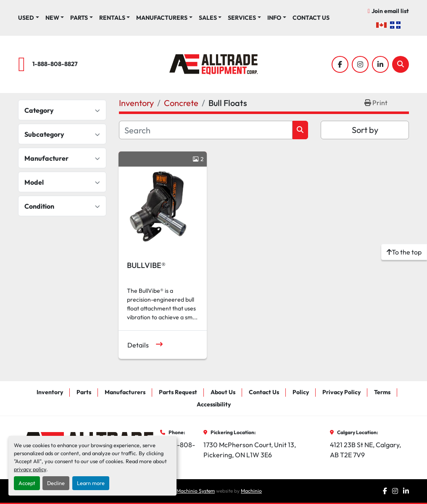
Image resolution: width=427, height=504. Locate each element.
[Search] (401, 64)
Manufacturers (162, 18)
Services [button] (242, 18)
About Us (223, 392)
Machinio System (196, 491)
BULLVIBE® (146, 265)
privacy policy (30, 469)
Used (26, 18)
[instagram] (360, 64)
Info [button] (274, 18)
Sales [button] (208, 18)
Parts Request (178, 392)
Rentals (112, 18)
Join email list (390, 11)
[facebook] (340, 64)
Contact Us (311, 18)
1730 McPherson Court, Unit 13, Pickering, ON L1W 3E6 (250, 450)
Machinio (251, 491)
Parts (79, 18)
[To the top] (404, 252)
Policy (301, 392)
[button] (55, 18)
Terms (382, 392)
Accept (27, 483)
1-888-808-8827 (55, 64)
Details (138, 345)
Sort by (365, 130)
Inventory (50, 392)
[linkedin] (380, 64)
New (52, 18)
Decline (56, 483)
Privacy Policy (341, 392)
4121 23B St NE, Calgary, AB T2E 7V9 (366, 450)
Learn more (91, 483)
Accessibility (214, 404)
